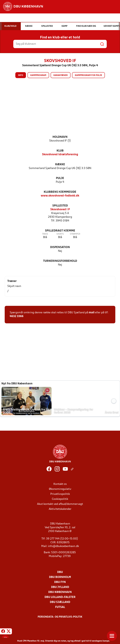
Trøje (45, 234)
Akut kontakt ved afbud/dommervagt (60, 504)
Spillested (60, 206)
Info (21, 75)
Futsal (60, 607)
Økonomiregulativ (60, 489)
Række (60, 165)
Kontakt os (60, 484)
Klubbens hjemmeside (60, 192)
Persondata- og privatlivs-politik (60, 617)
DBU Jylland (60, 587)
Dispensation (60, 247)
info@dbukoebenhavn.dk (63, 546)
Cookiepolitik (60, 499)
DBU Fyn (60, 582)
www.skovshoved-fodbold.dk (60, 196)
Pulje (60, 178)
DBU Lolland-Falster (60, 597)
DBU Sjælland (60, 602)
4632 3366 (17, 316)
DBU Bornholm (60, 577)
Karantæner (61, 75)
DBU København (60, 592)
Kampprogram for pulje (88, 75)
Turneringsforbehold (60, 261)
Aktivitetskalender (60, 509)
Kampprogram (38, 75)
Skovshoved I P (60, 210)
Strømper (75, 234)
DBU (60, 572)
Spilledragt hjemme (60, 231)
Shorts (60, 234)
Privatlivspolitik (60, 494)
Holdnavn (60, 137)
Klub (60, 151)
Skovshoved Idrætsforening (60, 155)
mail (92, 313)
